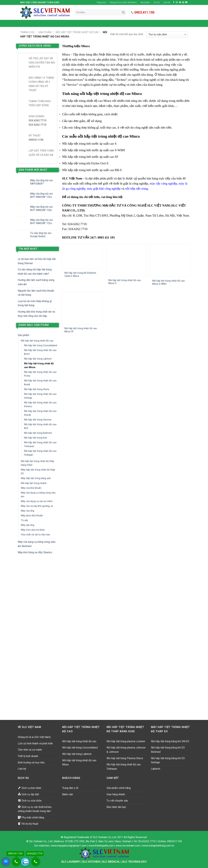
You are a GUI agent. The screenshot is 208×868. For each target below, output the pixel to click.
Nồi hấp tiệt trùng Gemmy (38, 420)
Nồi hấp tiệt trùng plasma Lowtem (126, 741)
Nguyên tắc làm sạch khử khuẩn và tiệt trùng (36, 293)
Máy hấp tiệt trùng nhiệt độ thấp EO (38, 472)
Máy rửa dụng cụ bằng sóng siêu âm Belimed (37, 544)
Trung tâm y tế (70, 788)
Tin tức (157, 2)
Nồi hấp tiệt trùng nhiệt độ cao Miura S (125, 282)
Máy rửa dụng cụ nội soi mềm (37, 501)
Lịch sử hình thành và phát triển (35, 743)
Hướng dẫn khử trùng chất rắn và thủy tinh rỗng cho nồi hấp (36, 314)
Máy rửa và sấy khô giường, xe (37, 506)
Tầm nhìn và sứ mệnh (30, 750)
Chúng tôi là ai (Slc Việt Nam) (123, 2)
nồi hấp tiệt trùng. (137, 189)
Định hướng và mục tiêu (31, 763)
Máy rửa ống (28, 511)
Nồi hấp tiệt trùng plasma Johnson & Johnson (126, 750)
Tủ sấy (24, 520)
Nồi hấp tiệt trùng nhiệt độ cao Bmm (40, 352)
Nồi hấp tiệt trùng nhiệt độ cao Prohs (40, 374)
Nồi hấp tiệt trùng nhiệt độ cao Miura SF (81, 330)
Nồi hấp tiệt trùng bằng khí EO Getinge (168, 760)
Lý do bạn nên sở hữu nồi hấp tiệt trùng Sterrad (37, 261)
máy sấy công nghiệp (163, 183)
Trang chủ (101, 2)
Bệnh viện (68, 794)
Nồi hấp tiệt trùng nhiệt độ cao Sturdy (40, 413)
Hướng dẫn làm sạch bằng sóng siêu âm (36, 282)
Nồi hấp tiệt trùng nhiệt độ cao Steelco (40, 405)
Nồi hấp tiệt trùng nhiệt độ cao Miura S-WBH (169, 282)
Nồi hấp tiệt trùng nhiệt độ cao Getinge (40, 396)
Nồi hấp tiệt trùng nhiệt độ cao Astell (40, 383)
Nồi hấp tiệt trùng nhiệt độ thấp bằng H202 (37, 463)
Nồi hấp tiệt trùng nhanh (34, 483)
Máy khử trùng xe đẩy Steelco (35, 552)
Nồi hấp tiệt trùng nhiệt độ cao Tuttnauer (40, 444)
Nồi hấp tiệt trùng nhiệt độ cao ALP (40, 426)
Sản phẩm (145, 2)
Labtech (156, 769)
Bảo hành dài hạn (116, 807)
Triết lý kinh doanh (28, 756)
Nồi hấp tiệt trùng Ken (36, 438)
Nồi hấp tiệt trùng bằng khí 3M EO (170, 741)
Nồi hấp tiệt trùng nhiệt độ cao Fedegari (40, 453)
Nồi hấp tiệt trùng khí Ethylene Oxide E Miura (80, 275)
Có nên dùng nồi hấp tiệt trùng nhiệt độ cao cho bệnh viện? (35, 272)
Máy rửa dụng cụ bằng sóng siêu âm (38, 495)
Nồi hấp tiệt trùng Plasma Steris (125, 758)
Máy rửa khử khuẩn (31, 488)
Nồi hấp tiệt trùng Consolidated (41, 346)
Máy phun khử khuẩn (32, 516)
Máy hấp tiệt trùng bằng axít (36, 478)
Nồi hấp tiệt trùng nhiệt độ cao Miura (39, 365)
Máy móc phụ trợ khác (33, 530)
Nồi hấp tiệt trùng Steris (37, 389)
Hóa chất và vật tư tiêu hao (36, 535)
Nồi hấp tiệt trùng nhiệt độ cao (77, 32)
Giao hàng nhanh (116, 794)
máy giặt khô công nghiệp (104, 189)
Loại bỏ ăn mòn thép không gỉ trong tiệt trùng (35, 303)
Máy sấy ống (28, 525)
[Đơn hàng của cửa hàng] (167, 35)
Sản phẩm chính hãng (119, 788)
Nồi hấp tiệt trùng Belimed (38, 433)
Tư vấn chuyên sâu (117, 801)
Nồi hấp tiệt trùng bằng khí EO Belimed (168, 750)
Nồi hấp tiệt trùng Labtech (38, 359)
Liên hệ (167, 2)
